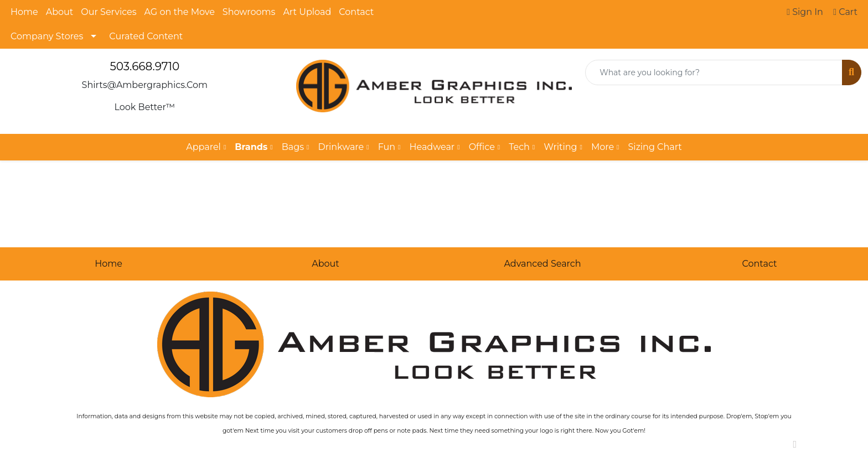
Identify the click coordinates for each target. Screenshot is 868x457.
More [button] (603, 147)
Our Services (108, 12)
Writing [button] (560, 147)
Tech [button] (519, 147)
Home (24, 12)
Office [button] (482, 147)
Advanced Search (542, 264)
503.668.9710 (144, 66)
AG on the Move (180, 12)
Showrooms (249, 12)
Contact (356, 12)
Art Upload (307, 12)
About (60, 12)
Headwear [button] (432, 147)
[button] (254, 147)
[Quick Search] (714, 72)
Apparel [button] (203, 147)
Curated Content (146, 36)
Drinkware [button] (341, 147)
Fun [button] (387, 147)
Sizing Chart (655, 147)
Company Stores (47, 36)
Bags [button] (293, 147)
